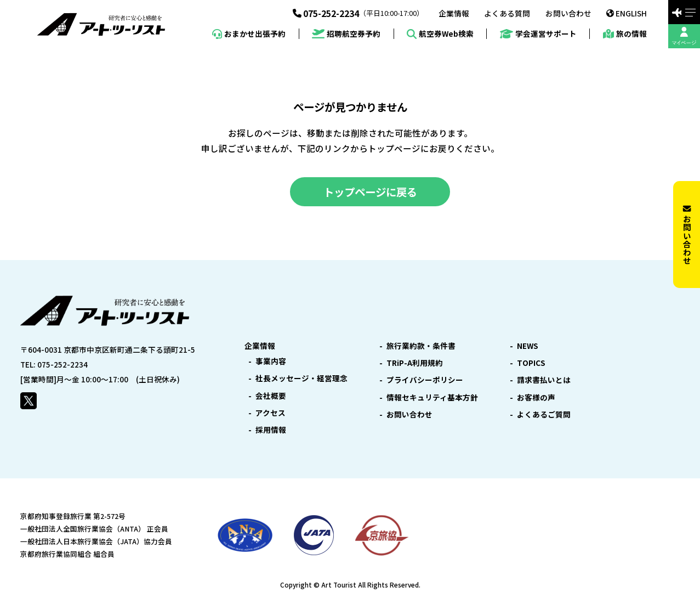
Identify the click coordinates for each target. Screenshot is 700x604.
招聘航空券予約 (346, 34)
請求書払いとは (544, 380)
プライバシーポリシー (425, 380)
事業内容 (271, 362)
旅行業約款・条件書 (421, 346)
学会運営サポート (538, 34)
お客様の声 (536, 398)
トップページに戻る (370, 192)
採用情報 (271, 430)
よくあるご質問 (544, 415)
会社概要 (271, 396)
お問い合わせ (568, 14)
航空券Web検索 (440, 34)
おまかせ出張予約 (249, 34)
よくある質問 (507, 14)
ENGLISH (627, 13)
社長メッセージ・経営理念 (301, 379)
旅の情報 (625, 34)
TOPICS (531, 363)
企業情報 (454, 14)
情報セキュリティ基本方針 (432, 398)
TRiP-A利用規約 (415, 363)
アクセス (271, 413)
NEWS (528, 346)
